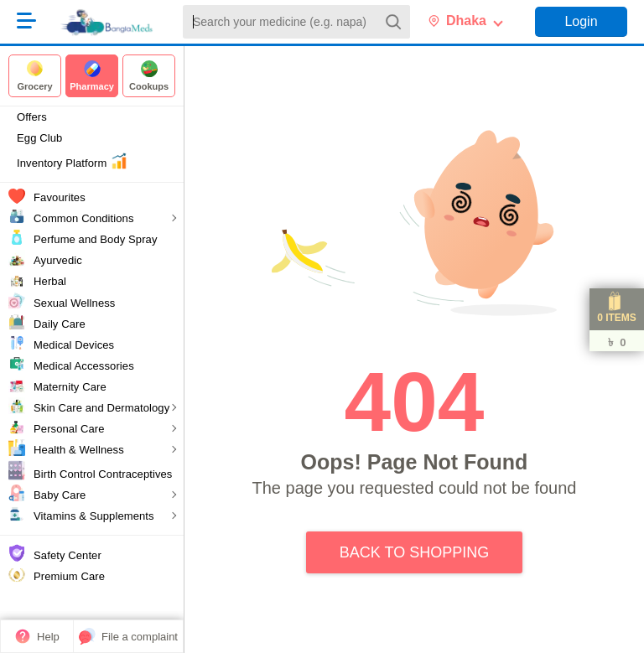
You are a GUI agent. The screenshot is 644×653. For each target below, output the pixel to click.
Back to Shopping (414, 552)
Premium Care (69, 576)
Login (581, 21)
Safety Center (68, 555)
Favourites (60, 197)
